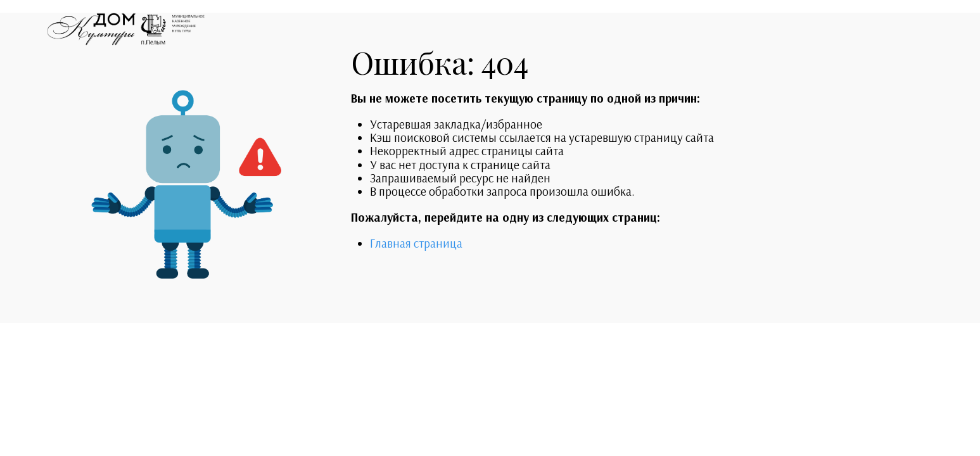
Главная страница (416, 243)
